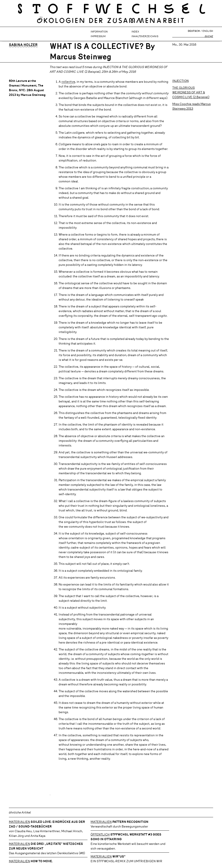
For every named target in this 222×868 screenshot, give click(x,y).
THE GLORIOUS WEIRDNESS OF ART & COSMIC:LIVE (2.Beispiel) (191, 92)
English (208, 31)
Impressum (98, 36)
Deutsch (194, 31)
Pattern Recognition (130, 822)
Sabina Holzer (23, 45)
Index (135, 32)
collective (68, 82)
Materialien (19, 822)
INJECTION (180, 81)
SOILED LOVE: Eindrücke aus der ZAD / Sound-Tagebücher (47, 824)
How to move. (42, 861)
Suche (209, 36)
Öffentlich (100, 834)
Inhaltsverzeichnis (145, 36)
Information (99, 32)
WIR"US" (119, 856)
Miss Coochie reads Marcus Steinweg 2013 (191, 106)
